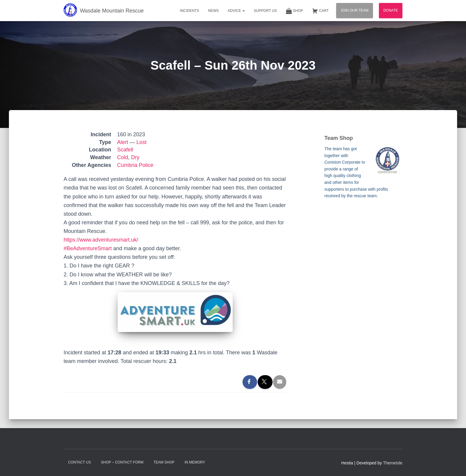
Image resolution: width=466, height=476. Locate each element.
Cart (320, 11)
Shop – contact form (122, 462)
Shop (295, 11)
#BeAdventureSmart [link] (88, 248)
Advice (236, 11)
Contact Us (79, 462)
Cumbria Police (135, 165)
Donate (391, 10)
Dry (135, 157)
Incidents (189, 11)
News (213, 11)
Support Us (265, 11)
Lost (141, 142)
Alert (123, 142)
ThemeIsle (393, 463)
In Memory (195, 462)
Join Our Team (355, 10)
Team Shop (164, 462)
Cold (123, 157)
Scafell (125, 150)
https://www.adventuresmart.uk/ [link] (101, 240)
